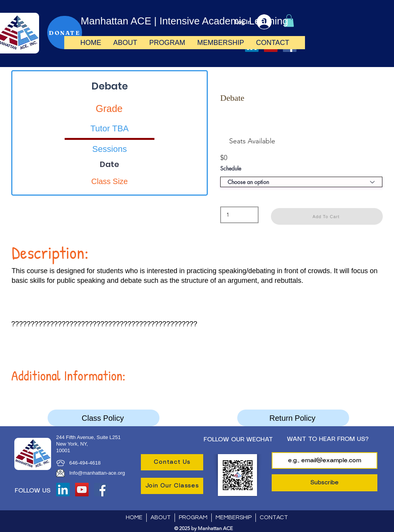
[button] (125, 43)
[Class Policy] (104, 418)
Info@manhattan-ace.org (97, 473)
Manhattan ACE (116, 21)
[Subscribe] (325, 483)
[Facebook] (101, 490)
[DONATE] (65, 33)
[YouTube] (82, 490)
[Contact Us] (172, 462)
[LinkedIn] (63, 490)
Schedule (231, 169)
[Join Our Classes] (172, 486)
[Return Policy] (293, 418)
